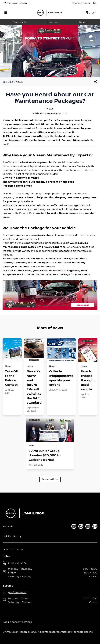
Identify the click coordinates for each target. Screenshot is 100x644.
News (19, 82)
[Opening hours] (81, 3)
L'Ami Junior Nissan (15, 3)
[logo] (49, 13)
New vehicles (20, 22)
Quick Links (10, 536)
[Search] (95, 3)
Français (8, 527)
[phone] (88, 13)
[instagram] (95, 526)
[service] (94, 13)
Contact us (11, 550)
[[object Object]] (96, 82)
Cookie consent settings (17, 622)
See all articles (50, 479)
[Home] (23, 513)
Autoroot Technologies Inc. (77, 632)
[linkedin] (88, 526)
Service (83, 22)
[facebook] (81, 526)
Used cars (53, 22)
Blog (10, 82)
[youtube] (74, 526)
